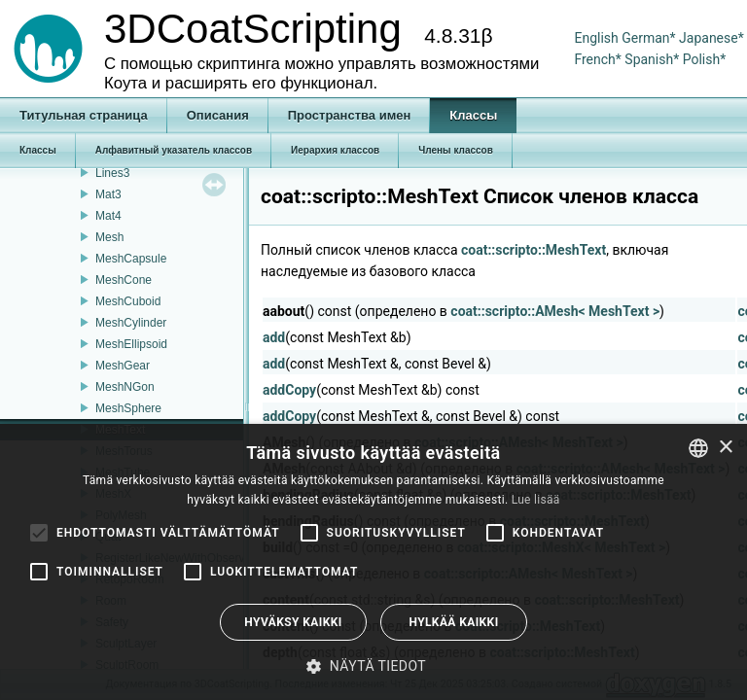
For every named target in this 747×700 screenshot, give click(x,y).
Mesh (109, 237)
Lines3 (112, 173)
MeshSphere (128, 408)
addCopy (289, 390)
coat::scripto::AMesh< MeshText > (555, 311)
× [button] (725, 448)
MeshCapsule (131, 259)
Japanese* (711, 38)
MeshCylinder (131, 323)
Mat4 (108, 216)
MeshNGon (125, 387)
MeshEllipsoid (131, 344)
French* (599, 59)
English (596, 38)
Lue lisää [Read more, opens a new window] (536, 500)
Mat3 (108, 194)
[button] (373, 666)
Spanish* (652, 59)
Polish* (705, 59)
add (274, 337)
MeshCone (124, 280)
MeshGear (123, 366)
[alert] (373, 562)
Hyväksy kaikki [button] (293, 622)
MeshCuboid (128, 301)
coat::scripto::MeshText (534, 250)
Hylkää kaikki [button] (453, 622)
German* (650, 38)
